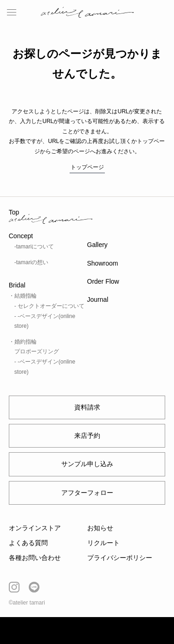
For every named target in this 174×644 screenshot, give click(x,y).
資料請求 (87, 407)
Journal (98, 299)
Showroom (103, 263)
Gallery (97, 245)
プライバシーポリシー (120, 558)
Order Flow (103, 281)
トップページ (87, 167)
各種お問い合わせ (35, 558)
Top (14, 212)
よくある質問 (28, 543)
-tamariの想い (31, 262)
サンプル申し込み (87, 464)
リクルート (103, 543)
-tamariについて (34, 247)
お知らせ (100, 528)
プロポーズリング (37, 351)
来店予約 (87, 436)
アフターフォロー (87, 493)
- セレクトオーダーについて (49, 306)
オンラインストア (35, 528)
